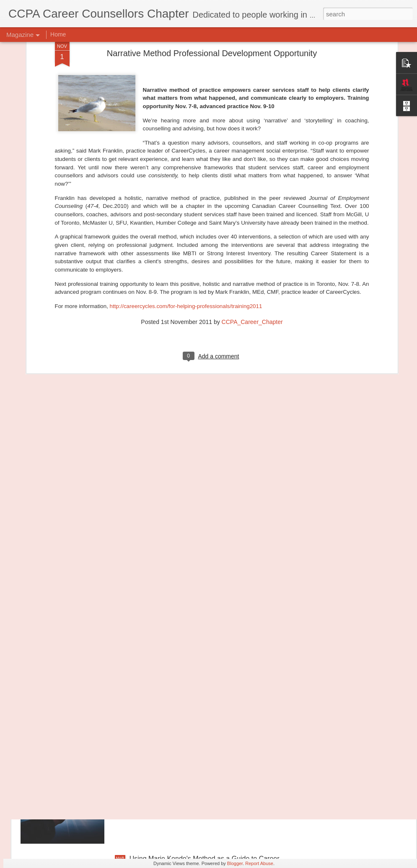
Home (58, 34)
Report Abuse (259, 863)
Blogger (235, 863)
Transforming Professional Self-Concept (189, 763)
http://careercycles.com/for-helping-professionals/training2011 (186, 223)
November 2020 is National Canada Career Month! (205, 668)
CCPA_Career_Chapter (252, 238)
